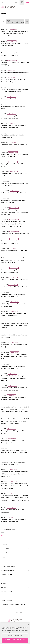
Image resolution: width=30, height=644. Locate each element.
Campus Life (6, 544)
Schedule (3, 562)
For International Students (7, 570)
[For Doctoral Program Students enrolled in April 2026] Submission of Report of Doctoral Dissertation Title (14, 34)
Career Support (6, 553)
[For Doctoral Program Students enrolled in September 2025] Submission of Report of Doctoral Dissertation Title (13, 260)
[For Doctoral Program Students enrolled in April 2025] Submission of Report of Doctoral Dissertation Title (14, 474)
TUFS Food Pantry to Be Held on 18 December (14, 193)
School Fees (4, 579)
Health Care (4, 583)
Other (4, 557)
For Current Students (8, 530)
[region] (15, 633)
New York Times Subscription (9, 99)
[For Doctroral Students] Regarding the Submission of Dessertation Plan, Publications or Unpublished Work (15, 212)
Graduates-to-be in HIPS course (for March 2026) (15, 234)
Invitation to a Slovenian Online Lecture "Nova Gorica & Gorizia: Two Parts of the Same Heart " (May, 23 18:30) (14, 486)
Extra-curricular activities (7, 592)
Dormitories (4, 596)
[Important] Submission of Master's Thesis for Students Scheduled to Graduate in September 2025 (14, 452)
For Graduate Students (7, 575)
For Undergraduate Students (8, 566)
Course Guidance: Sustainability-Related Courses (15, 72)
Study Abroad (6, 549)
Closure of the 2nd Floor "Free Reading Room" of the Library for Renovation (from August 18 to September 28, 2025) (15, 378)
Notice (2, 536)
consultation (4, 587)
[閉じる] (28, 625)
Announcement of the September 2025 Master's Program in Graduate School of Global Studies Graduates (14, 325)
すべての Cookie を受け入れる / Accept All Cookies (15, 640)
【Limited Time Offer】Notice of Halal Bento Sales (15, 287)
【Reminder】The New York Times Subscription (14, 279)
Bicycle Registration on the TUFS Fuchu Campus (15, 251)
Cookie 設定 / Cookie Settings (15, 635)
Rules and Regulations (6, 600)
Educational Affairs (7, 540)
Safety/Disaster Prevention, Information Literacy (13, 605)
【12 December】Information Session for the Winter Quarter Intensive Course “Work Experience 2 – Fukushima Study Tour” (13, 224)
